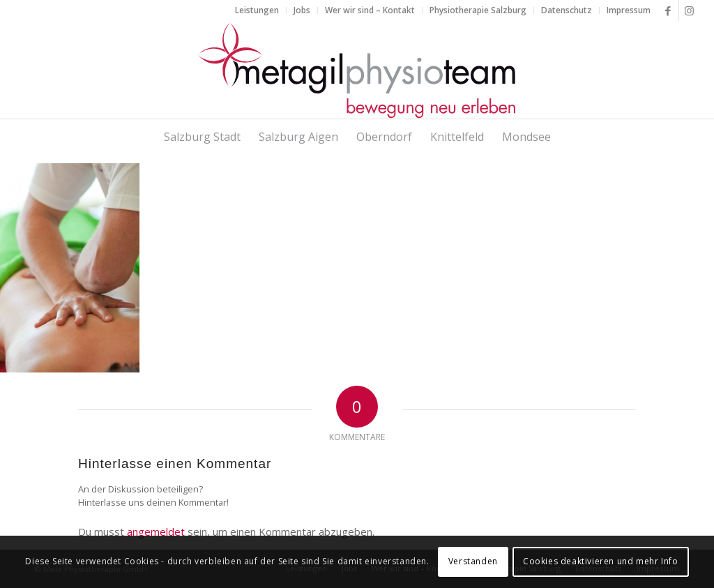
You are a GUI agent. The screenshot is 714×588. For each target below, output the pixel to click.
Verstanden (473, 561)
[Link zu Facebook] (668, 10)
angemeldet (156, 532)
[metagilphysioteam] (357, 70)
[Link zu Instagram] (690, 10)
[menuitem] (257, 10)
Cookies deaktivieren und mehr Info (600, 561)
